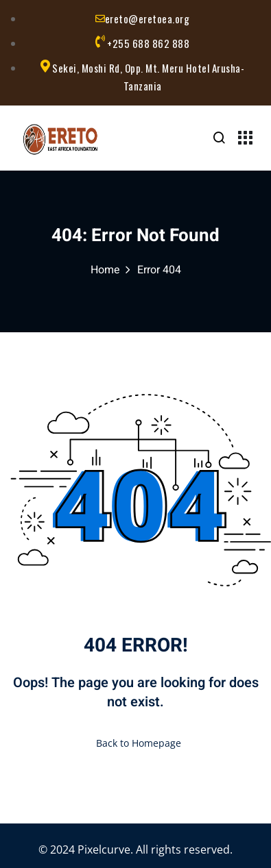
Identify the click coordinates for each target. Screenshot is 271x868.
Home (105, 270)
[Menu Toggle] (245, 139)
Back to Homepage (136, 743)
